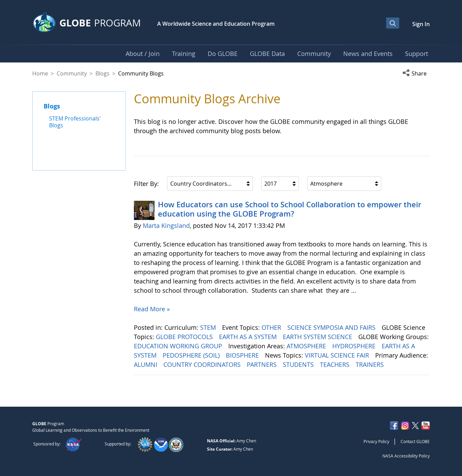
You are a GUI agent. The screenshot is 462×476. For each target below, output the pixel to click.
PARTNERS (263, 364)
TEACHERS (336, 364)
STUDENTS (299, 364)
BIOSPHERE (243, 355)
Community (72, 73)
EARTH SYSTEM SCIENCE (318, 337)
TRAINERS (371, 364)
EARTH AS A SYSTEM (249, 337)
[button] (416, 73)
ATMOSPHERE (307, 346)
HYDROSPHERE (355, 346)
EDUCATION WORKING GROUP (179, 346)
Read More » (152, 309)
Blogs (102, 73)
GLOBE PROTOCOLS (185, 337)
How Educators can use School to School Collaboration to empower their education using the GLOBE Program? (290, 209)
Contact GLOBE (415, 441)
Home (40, 73)
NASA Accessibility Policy (406, 456)
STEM (209, 327)
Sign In (421, 24)
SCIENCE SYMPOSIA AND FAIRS (332, 327)
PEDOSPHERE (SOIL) (192, 355)
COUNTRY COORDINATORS (203, 364)
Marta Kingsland (166, 225)
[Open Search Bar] (393, 23)
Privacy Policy (376, 441)
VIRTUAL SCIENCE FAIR (338, 355)
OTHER (272, 327)
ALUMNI (146, 364)
